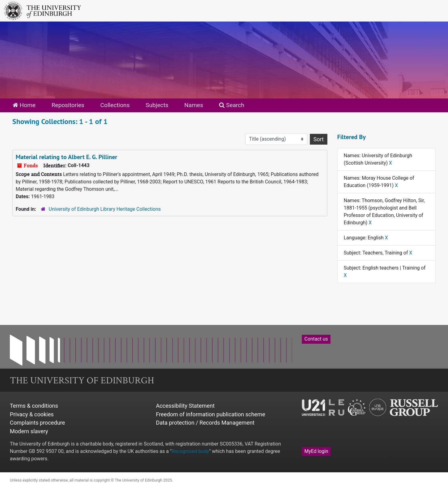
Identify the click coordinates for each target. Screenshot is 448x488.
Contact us (316, 339)
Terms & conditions (34, 406)
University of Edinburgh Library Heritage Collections (105, 209)
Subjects (157, 105)
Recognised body (190, 451)
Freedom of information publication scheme (211, 414)
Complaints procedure (37, 423)
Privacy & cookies (32, 414)
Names (194, 105)
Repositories (68, 105)
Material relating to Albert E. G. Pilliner (66, 157)
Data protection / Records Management (205, 423)
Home (24, 105)
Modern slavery (29, 431)
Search (232, 105)
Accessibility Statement (185, 406)
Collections (115, 105)
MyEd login (316, 451)
